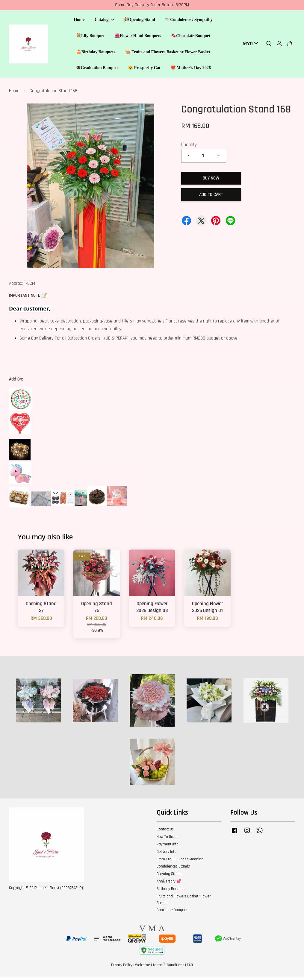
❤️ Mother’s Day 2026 (191, 69)
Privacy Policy (122, 968)
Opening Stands (170, 876)
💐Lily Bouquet (90, 37)
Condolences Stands (173, 869)
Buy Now (211, 181)
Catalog (105, 21)
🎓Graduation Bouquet (97, 69)
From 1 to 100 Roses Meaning (180, 862)
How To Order (167, 839)
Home (79, 21)
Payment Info (168, 847)
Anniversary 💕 (169, 884)
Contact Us (165, 832)
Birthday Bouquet (171, 891)
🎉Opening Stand (139, 21)
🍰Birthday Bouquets (96, 53)
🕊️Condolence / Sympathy (189, 21)
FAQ (190, 968)
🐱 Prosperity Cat (144, 69)
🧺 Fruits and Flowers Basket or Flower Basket (168, 53)
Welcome (143, 968)
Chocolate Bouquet (172, 913)
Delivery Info (167, 854)
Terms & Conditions (168, 968)
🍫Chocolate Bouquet (191, 37)
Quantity (189, 147)
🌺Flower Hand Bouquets (138, 37)
